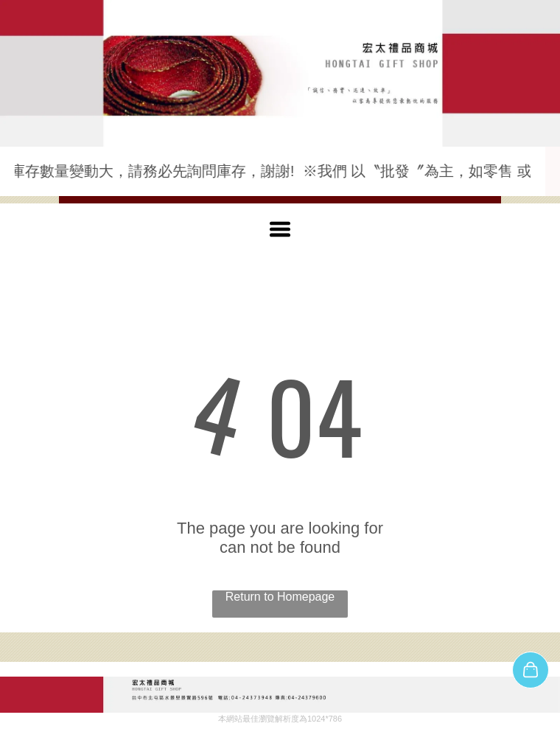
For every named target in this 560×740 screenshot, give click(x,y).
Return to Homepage (280, 597)
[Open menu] (280, 229)
